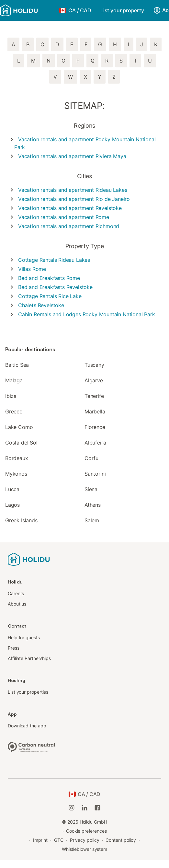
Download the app (27, 726)
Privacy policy (85, 840)
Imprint (40, 840)
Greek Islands (21, 520)
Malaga (14, 380)
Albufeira (95, 443)
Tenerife (94, 396)
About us (17, 604)
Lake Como (19, 427)
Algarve (94, 380)
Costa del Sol (21, 443)
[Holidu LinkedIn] (84, 808)
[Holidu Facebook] (97, 808)
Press (14, 648)
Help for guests (24, 637)
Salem (92, 520)
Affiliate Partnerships (29, 658)
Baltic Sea (17, 365)
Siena (91, 489)
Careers (16, 593)
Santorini (95, 474)
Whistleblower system (84, 849)
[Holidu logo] (28, 10)
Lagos (12, 505)
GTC (59, 840)
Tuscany (94, 365)
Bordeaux (17, 458)
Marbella (95, 411)
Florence (95, 427)
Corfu (91, 458)
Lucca (12, 489)
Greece (14, 411)
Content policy (121, 840)
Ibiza (11, 396)
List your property (122, 10)
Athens (93, 505)
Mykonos (16, 474)
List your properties (28, 692)
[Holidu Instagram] (72, 808)
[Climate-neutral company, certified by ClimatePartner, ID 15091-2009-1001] (32, 746)
